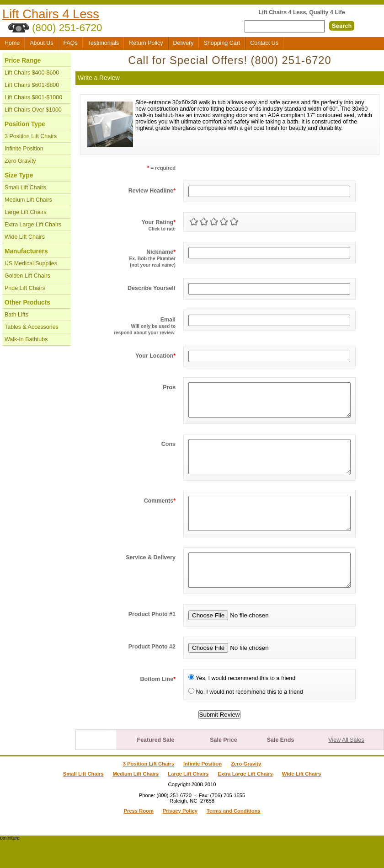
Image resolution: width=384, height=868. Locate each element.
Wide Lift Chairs (25, 237)
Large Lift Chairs (25, 212)
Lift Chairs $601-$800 (32, 85)
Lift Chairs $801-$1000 (33, 97)
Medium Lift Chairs (28, 200)
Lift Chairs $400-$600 (32, 73)
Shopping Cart (222, 43)
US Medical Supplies (31, 263)
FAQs (71, 43)
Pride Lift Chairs (25, 288)
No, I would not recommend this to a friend (246, 719)
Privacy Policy (180, 838)
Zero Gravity (20, 161)
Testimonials (104, 43)
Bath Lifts (16, 315)
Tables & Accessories (32, 327)
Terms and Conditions (234, 838)
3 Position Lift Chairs (31, 136)
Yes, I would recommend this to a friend (242, 706)
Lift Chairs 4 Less (51, 14)
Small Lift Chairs (25, 188)
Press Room (138, 838)
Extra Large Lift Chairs (33, 225)
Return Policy (146, 43)
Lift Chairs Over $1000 (33, 110)
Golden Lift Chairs (27, 276)
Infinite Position (24, 149)
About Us (41, 43)
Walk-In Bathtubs (26, 339)
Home (12, 43)
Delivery (184, 43)
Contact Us (264, 43)
